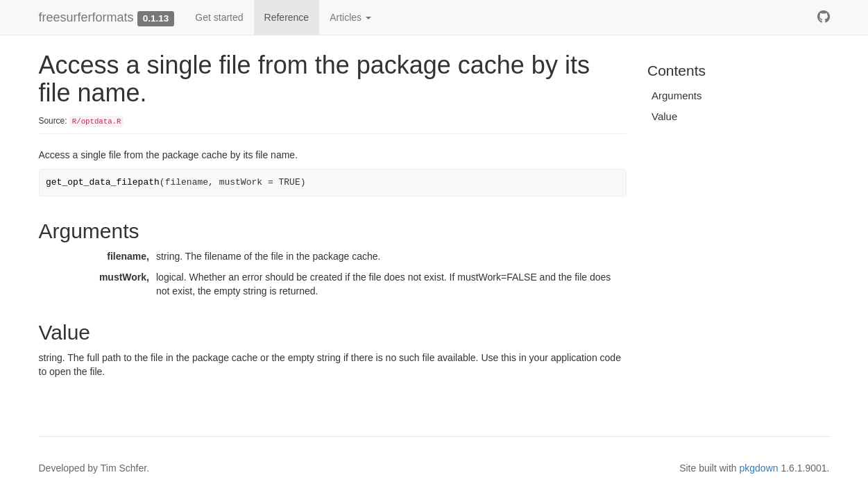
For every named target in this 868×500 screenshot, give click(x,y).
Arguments (677, 95)
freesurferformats (86, 17)
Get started (219, 17)
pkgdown (759, 468)
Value (664, 116)
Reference (287, 17)
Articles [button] (350, 17)
